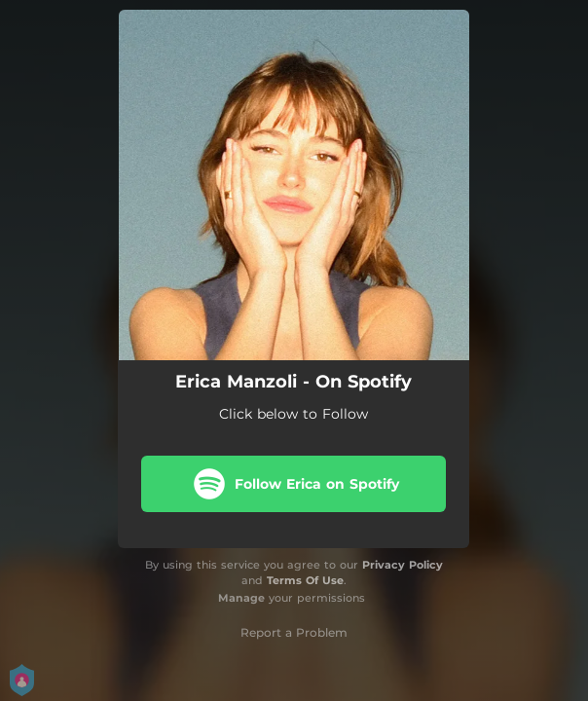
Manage (241, 598)
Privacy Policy (403, 565)
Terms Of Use (305, 580)
